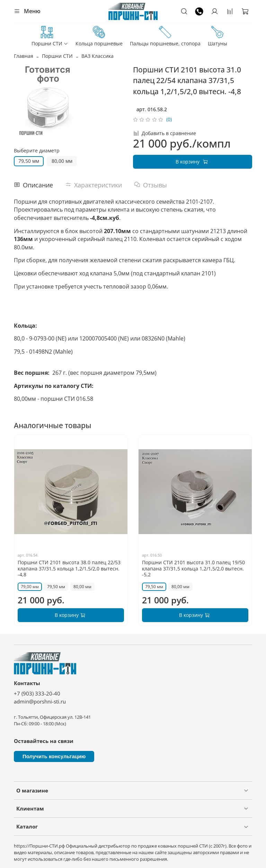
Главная (24, 56)
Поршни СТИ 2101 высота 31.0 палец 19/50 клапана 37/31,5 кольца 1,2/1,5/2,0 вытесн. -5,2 (193, 569)
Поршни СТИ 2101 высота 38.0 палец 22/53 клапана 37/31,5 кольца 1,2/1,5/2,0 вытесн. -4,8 (69, 569)
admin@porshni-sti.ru (40, 702)
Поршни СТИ (50, 36)
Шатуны (218, 36)
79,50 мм (29, 161)
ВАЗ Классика (97, 56)
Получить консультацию (54, 756)
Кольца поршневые (99, 36)
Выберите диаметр (37, 151)
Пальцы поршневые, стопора (165, 36)
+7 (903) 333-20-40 (37, 694)
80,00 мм (62, 161)
